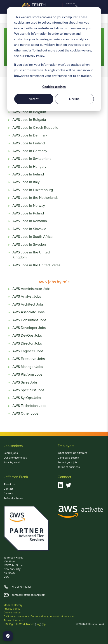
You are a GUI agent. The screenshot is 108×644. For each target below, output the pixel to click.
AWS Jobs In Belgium (29, 112)
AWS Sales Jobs (25, 382)
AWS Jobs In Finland (29, 143)
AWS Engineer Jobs (28, 351)
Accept (34, 99)
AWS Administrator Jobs (31, 289)
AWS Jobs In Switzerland (32, 159)
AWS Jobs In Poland (28, 213)
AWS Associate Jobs (28, 312)
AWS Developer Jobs (29, 328)
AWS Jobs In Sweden (29, 245)
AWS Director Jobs (27, 343)
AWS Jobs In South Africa (32, 237)
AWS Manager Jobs (28, 367)
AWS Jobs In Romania (30, 221)
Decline (74, 99)
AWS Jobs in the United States (36, 265)
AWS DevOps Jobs (27, 335)
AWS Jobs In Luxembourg (33, 190)
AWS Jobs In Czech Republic (35, 128)
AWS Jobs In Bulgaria (29, 120)
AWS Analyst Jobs (27, 296)
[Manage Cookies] (8, 636)
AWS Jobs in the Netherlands (35, 198)
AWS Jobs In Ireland (28, 174)
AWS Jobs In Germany (30, 151)
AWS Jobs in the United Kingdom (31, 255)
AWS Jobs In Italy (26, 182)
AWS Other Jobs (25, 413)
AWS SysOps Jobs (27, 398)
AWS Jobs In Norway (29, 206)
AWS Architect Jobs (28, 304)
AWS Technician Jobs (29, 406)
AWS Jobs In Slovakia (29, 229)
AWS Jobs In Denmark (30, 135)
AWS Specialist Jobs (28, 390)
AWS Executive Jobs (29, 359)
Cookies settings (54, 87)
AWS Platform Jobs (27, 374)
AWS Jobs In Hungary (29, 167)
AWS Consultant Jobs (29, 320)
